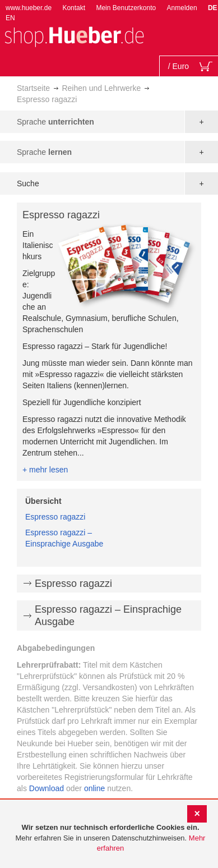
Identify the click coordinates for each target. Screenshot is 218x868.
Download (47, 788)
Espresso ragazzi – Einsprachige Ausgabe (108, 616)
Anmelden (182, 8)
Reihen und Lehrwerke (101, 88)
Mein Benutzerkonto (126, 8)
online (94, 788)
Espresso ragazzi (55, 517)
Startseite (33, 88)
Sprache (55, 122)
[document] (110, 838)
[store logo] (74, 36)
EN (10, 18)
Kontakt (74, 8)
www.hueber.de (29, 8)
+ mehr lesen (45, 470)
